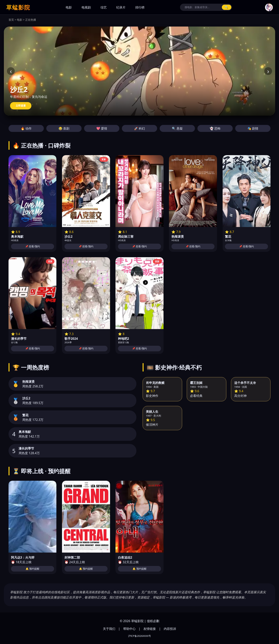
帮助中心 (129, 629)
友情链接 (150, 629)
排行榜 (140, 7)
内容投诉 (170, 629)
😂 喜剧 (64, 128)
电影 (69, 7)
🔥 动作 (26, 128)
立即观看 (21, 106)
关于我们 (109, 629)
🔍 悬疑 (177, 128)
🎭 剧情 (253, 128)
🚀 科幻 (139, 128)
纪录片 (121, 7)
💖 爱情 (102, 128)
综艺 (104, 7)
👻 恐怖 (215, 128)
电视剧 (86, 7)
